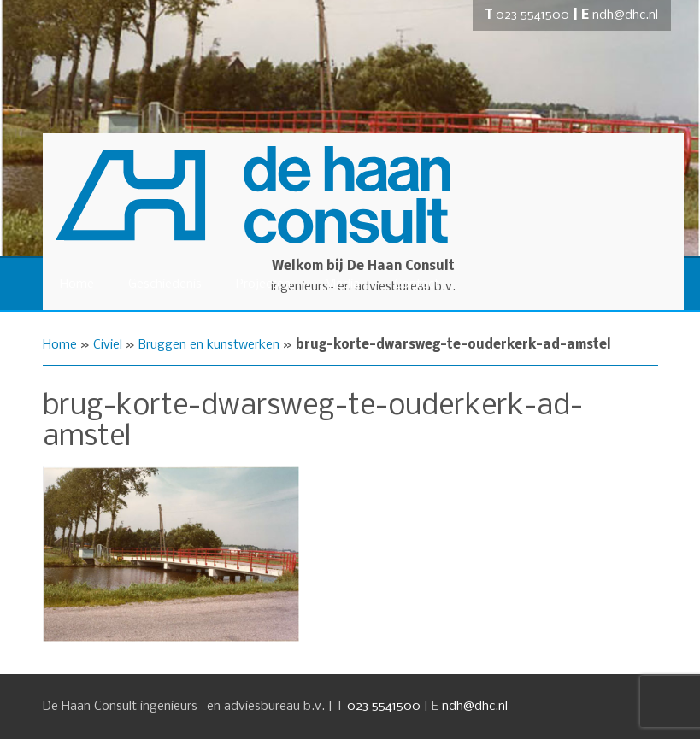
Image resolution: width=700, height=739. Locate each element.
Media (342, 284)
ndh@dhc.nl (625, 15)
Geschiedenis (165, 284)
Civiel (108, 345)
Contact (417, 284)
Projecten (263, 284)
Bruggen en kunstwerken (209, 345)
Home (77, 284)
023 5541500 (532, 15)
